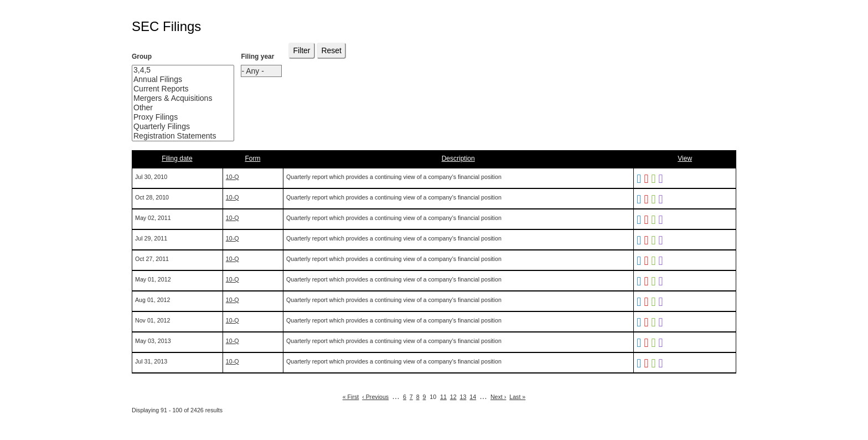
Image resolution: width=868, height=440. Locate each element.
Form (252, 158)
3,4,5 (175, 70)
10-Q (232, 177)
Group (142, 57)
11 (443, 397)
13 (463, 397)
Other (175, 108)
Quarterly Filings (175, 127)
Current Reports (175, 89)
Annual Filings (175, 80)
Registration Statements (175, 136)
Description (458, 158)
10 (433, 397)
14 (473, 397)
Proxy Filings (175, 117)
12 (453, 397)
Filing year (257, 57)
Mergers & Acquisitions (175, 98)
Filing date (177, 158)
